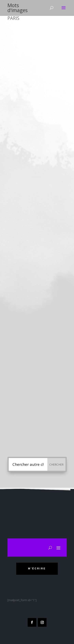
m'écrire (37, 569)
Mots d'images (18, 8)
